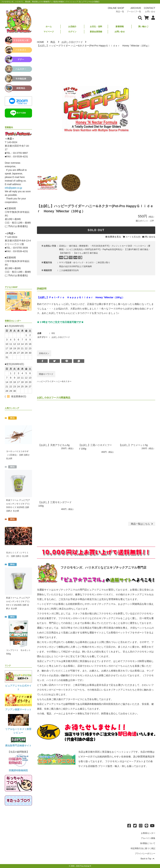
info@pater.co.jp (13, 188)
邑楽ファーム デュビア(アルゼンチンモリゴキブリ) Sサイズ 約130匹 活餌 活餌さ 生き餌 (18, 603)
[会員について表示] (152, 18)
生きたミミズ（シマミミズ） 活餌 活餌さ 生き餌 (17, 554)
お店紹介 (72, 27)
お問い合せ (120, 32)
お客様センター (148, 833)
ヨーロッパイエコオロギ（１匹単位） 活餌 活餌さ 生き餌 (18, 455)
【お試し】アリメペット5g (133, 445)
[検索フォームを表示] (140, 18)
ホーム (49, 27)
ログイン (72, 32)
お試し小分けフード (72, 42)
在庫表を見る (114, 237)
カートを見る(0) (133, 237)
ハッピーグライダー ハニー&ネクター (54, 381)
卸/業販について (148, 843)
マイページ (49, 32)
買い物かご (143, 27)
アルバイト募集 (148, 838)
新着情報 (120, 27)
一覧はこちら (142, 524)
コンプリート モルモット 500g (18, 652)
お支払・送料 (96, 27)
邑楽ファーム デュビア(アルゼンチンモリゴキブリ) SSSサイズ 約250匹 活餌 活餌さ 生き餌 (18, 506)
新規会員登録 (96, 32)
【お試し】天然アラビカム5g (54, 445)
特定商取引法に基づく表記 (143, 848)
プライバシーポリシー (145, 854)
